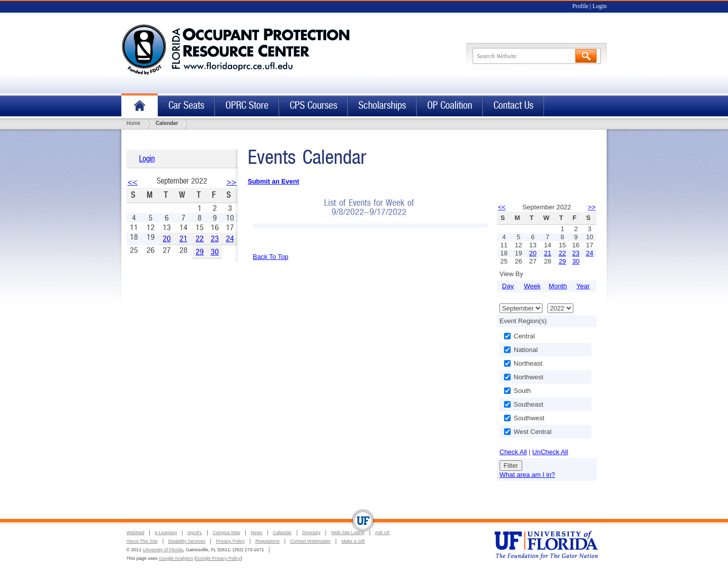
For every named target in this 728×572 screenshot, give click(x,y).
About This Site (142, 541)
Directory (311, 533)
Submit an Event (274, 181)
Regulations (267, 541)
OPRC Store (247, 105)
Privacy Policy (230, 541)
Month (558, 286)
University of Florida (163, 550)
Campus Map (226, 533)
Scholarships (382, 105)
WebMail (135, 533)
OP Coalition (450, 105)
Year (583, 286)
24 (230, 238)
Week (532, 286)
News (257, 533)
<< (132, 182)
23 (215, 238)
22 (200, 238)
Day (508, 286)
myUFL (195, 533)
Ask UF (383, 533)
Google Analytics (176, 558)
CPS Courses (313, 105)
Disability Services (187, 541)
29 (200, 252)
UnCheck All (550, 452)
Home (140, 106)
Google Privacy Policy (218, 558)
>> (232, 182)
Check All (513, 452)
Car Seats (186, 105)
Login (600, 6)
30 (215, 252)
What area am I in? (527, 475)
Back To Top (270, 257)
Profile (580, 6)
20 (167, 238)
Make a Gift (353, 541)
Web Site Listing (348, 533)
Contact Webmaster (310, 541)
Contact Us (513, 105)
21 (184, 238)
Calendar (282, 533)
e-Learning (166, 533)
